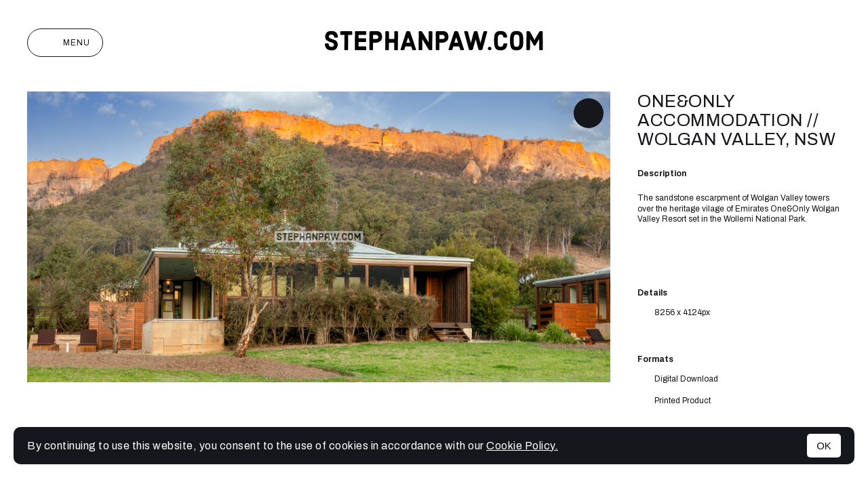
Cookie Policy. (522, 446)
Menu (65, 43)
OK (824, 446)
